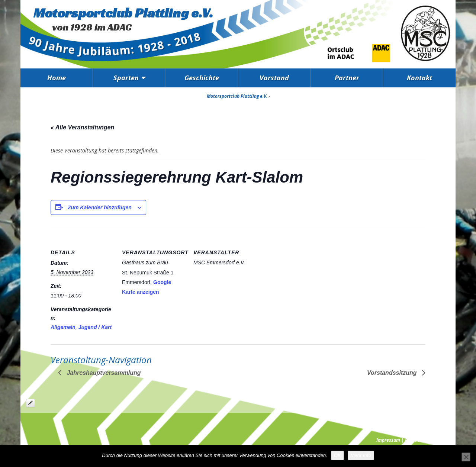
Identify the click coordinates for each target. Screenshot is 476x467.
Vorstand (274, 78)
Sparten (126, 78)
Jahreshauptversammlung (103, 373)
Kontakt (419, 78)
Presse (443, 440)
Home (57, 78)
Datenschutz (418, 440)
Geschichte (202, 78)
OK (337, 455)
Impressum (388, 440)
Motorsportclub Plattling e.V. (123, 13)
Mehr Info (361, 455)
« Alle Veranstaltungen (82, 127)
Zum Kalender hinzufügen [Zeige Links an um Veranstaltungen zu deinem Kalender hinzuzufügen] (100, 207)
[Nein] (466, 457)
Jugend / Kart (95, 327)
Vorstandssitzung (393, 373)
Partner (347, 78)
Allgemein (63, 327)
